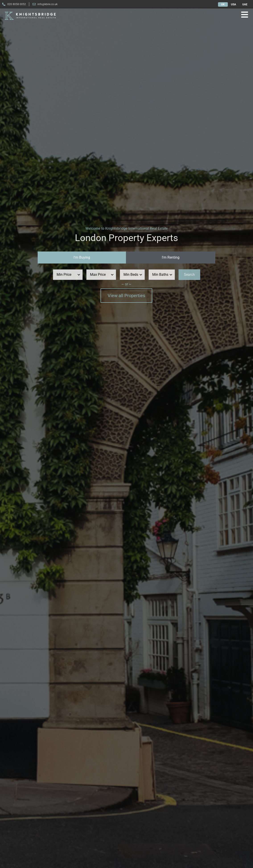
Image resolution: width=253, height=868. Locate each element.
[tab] (82, 258)
